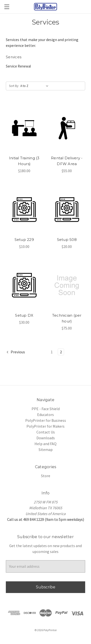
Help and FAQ (45, 444)
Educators (45, 415)
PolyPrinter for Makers (45, 426)
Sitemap (46, 449)
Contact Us (46, 432)
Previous (16, 352)
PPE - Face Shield (46, 409)
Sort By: (14, 86)
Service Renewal (18, 66)
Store (46, 476)
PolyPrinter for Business (46, 420)
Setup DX (24, 315)
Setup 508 (67, 240)
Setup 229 (24, 240)
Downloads (46, 438)
